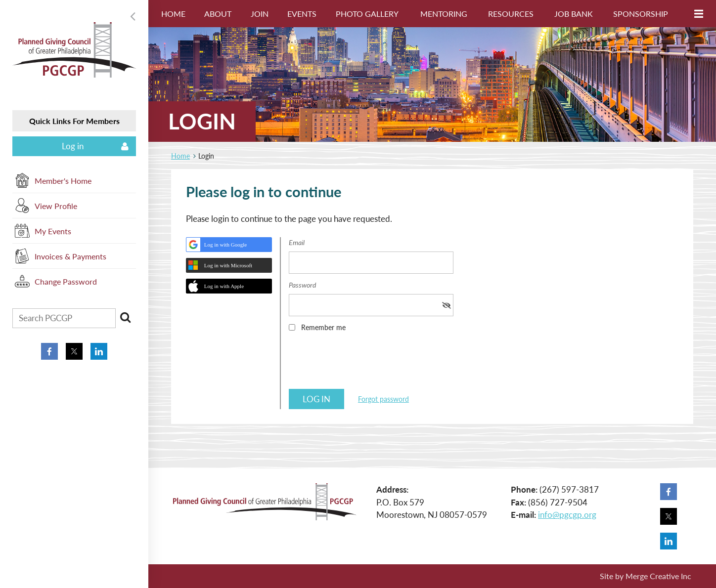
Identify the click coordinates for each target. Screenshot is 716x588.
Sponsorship (641, 14)
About (218, 14)
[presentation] (364, 364)
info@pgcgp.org (567, 515)
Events (302, 14)
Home (173, 14)
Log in (73, 146)
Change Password (66, 281)
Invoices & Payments (70, 256)
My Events (53, 231)
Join (260, 14)
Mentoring (444, 14)
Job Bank (574, 14)
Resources (511, 14)
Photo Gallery (367, 14)
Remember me (323, 327)
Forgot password (383, 399)
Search (125, 317)
